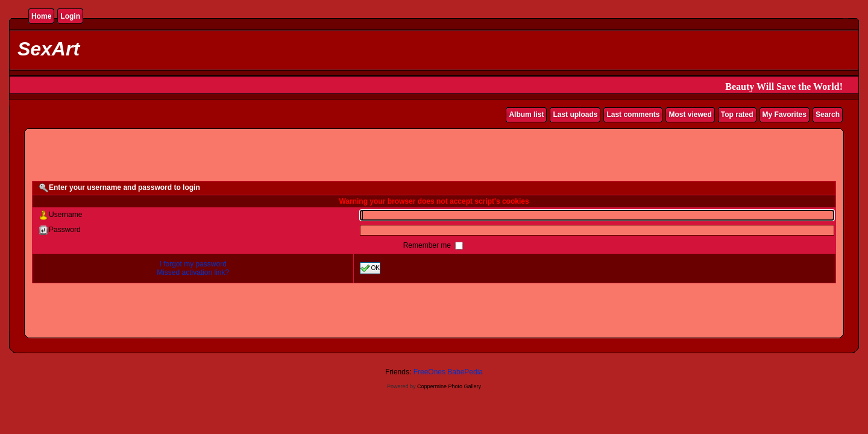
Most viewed (690, 115)
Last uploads (575, 115)
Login (70, 16)
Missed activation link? (193, 272)
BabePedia (465, 372)
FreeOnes (429, 372)
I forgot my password (193, 264)
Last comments (633, 115)
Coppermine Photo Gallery (449, 386)
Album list (526, 115)
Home (41, 16)
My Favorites (785, 115)
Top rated (737, 115)
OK (370, 268)
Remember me (428, 245)
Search (828, 115)
